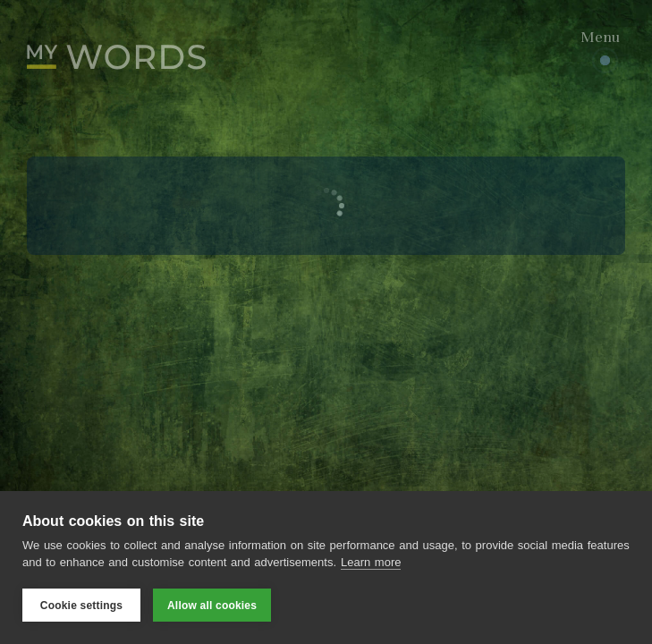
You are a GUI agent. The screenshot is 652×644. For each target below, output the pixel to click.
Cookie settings (81, 606)
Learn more (371, 562)
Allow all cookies (212, 606)
